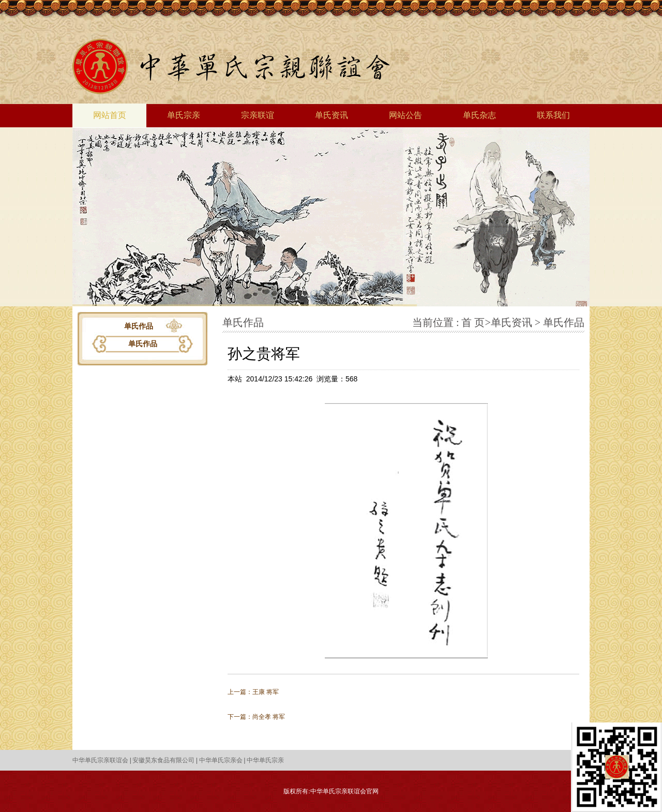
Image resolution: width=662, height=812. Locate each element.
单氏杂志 (479, 115)
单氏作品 (143, 344)
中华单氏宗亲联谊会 (100, 760)
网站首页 (110, 115)
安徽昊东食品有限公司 (163, 760)
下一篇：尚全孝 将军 (256, 717)
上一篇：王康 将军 (253, 692)
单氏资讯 (332, 115)
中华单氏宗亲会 (221, 760)
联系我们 (553, 115)
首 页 (473, 322)
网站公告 (405, 115)
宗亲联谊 (258, 115)
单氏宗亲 (184, 115)
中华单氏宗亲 (265, 760)
